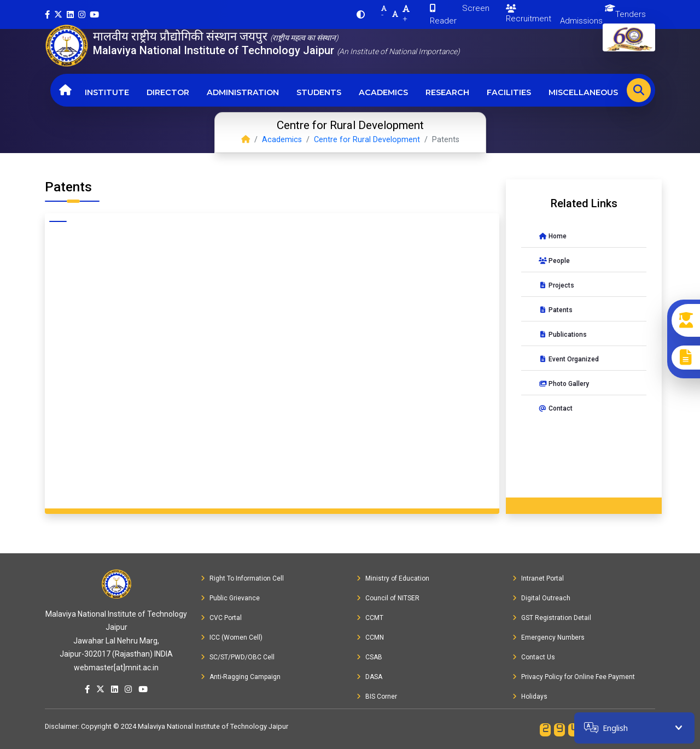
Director (168, 92)
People (554, 261)
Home (553, 236)
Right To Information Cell (242, 578)
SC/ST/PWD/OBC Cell (238, 657)
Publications (563, 335)
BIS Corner (377, 697)
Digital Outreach (541, 598)
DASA (369, 677)
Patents (556, 310)
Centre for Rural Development (367, 140)
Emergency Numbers (549, 637)
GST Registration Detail (552, 618)
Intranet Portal (538, 578)
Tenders (631, 14)
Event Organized (569, 359)
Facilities (509, 92)
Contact (556, 408)
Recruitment (529, 14)
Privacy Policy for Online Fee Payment (574, 677)
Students (319, 92)
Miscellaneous (583, 92)
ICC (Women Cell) (232, 637)
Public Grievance (230, 598)
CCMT (370, 618)
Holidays (530, 697)
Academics (383, 92)
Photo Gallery (564, 384)
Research (447, 92)
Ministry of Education (393, 578)
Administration (243, 92)
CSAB (369, 657)
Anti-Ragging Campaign (241, 677)
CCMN (370, 637)
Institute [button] (107, 92)
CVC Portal (221, 618)
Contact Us (534, 657)
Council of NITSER (388, 598)
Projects (556, 285)
